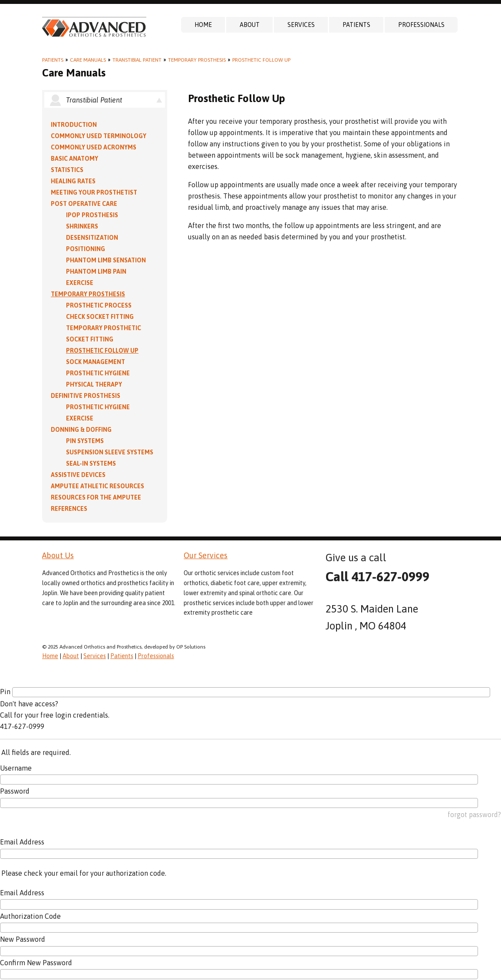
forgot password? (474, 814)
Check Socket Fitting (100, 317)
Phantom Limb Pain (96, 271)
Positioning (86, 249)
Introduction (74, 125)
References (69, 509)
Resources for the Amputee (96, 497)
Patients (356, 25)
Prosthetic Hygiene (98, 373)
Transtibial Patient (137, 60)
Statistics (67, 170)
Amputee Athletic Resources (97, 486)
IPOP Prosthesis (92, 215)
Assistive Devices (78, 475)
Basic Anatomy (74, 159)
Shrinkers (82, 226)
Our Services (206, 555)
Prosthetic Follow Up (261, 60)
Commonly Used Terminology (99, 136)
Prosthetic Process (99, 305)
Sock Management (96, 362)
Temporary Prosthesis (197, 60)
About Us (58, 555)
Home (203, 25)
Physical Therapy (94, 384)
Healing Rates (73, 181)
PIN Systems (85, 441)
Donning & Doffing (81, 430)
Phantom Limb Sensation (106, 260)
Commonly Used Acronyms (94, 147)
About (250, 25)
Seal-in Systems (91, 464)
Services (301, 25)
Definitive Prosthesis (86, 396)
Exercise (80, 283)
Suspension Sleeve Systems (110, 452)
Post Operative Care (84, 204)
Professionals (421, 25)
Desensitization (92, 238)
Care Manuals (88, 60)
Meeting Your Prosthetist (94, 192)
